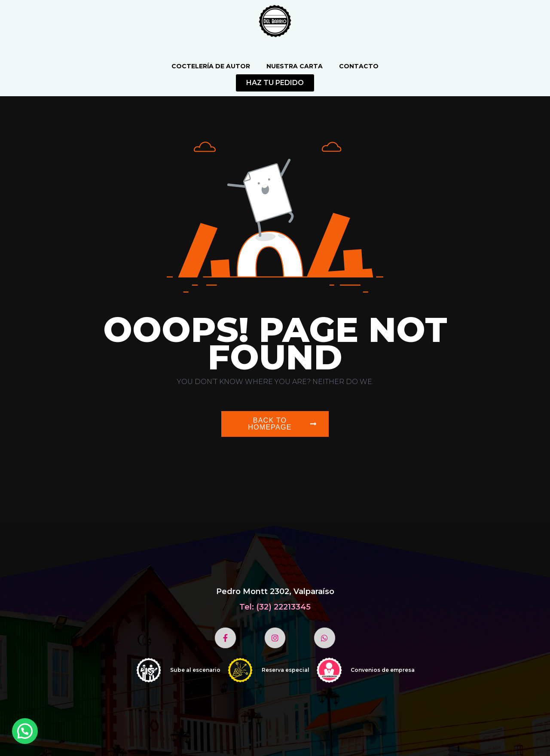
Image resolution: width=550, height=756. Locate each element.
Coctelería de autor (211, 66)
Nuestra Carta (295, 66)
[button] (25, 731)
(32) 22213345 (283, 607)
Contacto (359, 66)
